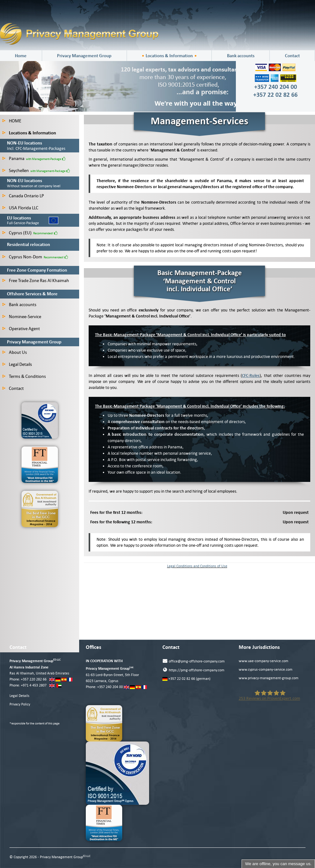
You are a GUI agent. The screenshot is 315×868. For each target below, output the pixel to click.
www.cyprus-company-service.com (266, 670)
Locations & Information (169, 56)
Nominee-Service (22, 317)
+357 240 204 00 (110, 687)
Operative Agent (21, 329)
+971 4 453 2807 (34, 685)
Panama (13, 158)
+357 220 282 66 (34, 679)
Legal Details (17, 364)
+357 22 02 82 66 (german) (186, 679)
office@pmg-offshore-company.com (194, 661)
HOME (12, 121)
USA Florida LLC (20, 208)
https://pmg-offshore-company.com (194, 670)
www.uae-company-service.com (264, 661)
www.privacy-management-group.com (269, 678)
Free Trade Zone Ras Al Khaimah (36, 280)
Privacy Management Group (84, 56)
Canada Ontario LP (23, 196)
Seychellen (16, 170)
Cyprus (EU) (17, 233)
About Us (15, 352)
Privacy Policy (20, 704)
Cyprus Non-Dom (22, 257)
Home (21, 56)
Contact (292, 56)
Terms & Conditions (24, 376)
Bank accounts (241, 56)
